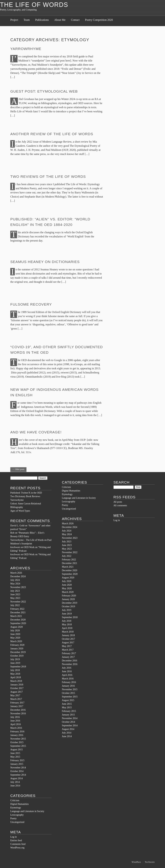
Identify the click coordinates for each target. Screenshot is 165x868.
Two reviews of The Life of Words (48, 177)
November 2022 (18, 602)
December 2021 (18, 612)
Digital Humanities (20, 804)
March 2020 (16, 641)
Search (122, 482)
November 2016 (18, 713)
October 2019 (17, 656)
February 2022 (17, 609)
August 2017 (16, 692)
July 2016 (15, 717)
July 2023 (15, 591)
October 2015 (17, 742)
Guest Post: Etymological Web (44, 91)
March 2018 (16, 681)
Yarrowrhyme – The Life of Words (27, 540)
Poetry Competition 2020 (99, 20)
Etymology (16, 808)
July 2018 (15, 670)
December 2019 (18, 652)
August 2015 (16, 750)
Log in (13, 837)
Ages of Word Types (20, 511)
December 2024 (18, 576)
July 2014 (15, 782)
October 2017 (17, 688)
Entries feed (16, 840)
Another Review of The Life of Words (52, 134)
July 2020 (15, 631)
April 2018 (16, 677)
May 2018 (15, 674)
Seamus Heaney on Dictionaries (45, 262)
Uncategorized (17, 822)
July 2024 (15, 580)
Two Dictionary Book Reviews (25, 496)
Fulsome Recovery (31, 304)
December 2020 (18, 620)
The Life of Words (34, 5)
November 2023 (18, 587)
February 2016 (17, 732)
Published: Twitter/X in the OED (26, 493)
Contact (75, 20)
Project (14, 20)
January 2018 (17, 685)
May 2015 (15, 757)
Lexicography (17, 815)
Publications (42, 20)
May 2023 (15, 598)
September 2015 (18, 746)
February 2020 (17, 645)
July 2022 (15, 605)
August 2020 (16, 627)
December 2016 (18, 710)
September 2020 (18, 623)
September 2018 (18, 667)
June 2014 (15, 786)
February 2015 (17, 760)
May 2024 (15, 584)
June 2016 (15, 721)
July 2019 (15, 659)
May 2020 (15, 638)
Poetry (13, 818)
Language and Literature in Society (27, 811)
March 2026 (16, 573)
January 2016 (17, 735)
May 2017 (15, 695)
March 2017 (16, 699)
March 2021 (16, 616)
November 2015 (18, 739)
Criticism (15, 800)
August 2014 (16, 778)
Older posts (18, 469)
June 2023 (15, 594)
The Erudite (150, 862)
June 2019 (15, 663)
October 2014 (17, 771)
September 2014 (18, 775)
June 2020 (15, 634)
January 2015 (17, 764)
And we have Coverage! (36, 432)
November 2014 (18, 768)
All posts (118, 502)
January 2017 (17, 706)
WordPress (136, 862)
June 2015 (15, 753)
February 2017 (17, 703)
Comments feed (18, 844)
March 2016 (16, 728)
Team (27, 20)
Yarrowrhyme (26, 49)
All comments (120, 505)
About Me (60, 20)
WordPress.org (17, 848)
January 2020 (17, 649)
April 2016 (16, 724)
